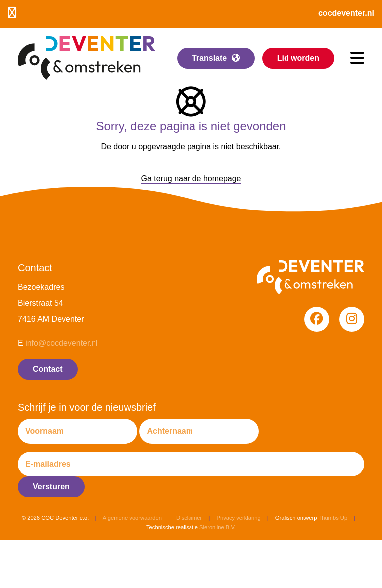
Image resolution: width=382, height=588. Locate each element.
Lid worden (298, 58)
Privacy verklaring (238, 518)
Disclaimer (189, 518)
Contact (48, 369)
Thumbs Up (333, 518)
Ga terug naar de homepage (191, 178)
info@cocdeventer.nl (61, 343)
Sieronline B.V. (218, 527)
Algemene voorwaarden (132, 518)
